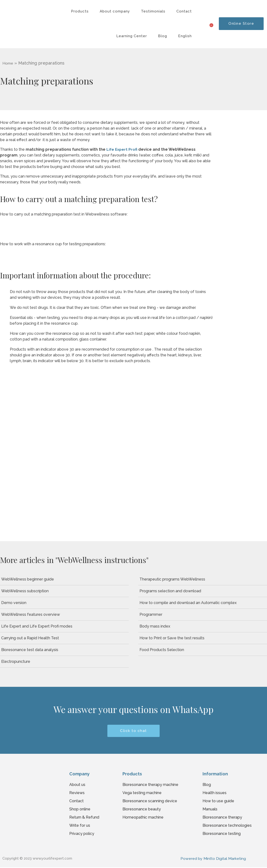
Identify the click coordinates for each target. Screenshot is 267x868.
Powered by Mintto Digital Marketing (213, 859)
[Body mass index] (203, 626)
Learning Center (132, 36)
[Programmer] (203, 615)
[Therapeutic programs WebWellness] (203, 579)
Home (8, 63)
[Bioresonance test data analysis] (64, 650)
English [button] (185, 36)
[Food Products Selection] (203, 650)
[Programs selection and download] (203, 591)
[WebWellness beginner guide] (64, 579)
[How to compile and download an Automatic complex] (203, 603)
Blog (163, 36)
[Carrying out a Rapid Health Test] (64, 638)
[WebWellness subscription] (64, 591)
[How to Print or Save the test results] (203, 638)
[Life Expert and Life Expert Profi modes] (64, 626)
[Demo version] (64, 603)
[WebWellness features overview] (64, 615)
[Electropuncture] (64, 662)
